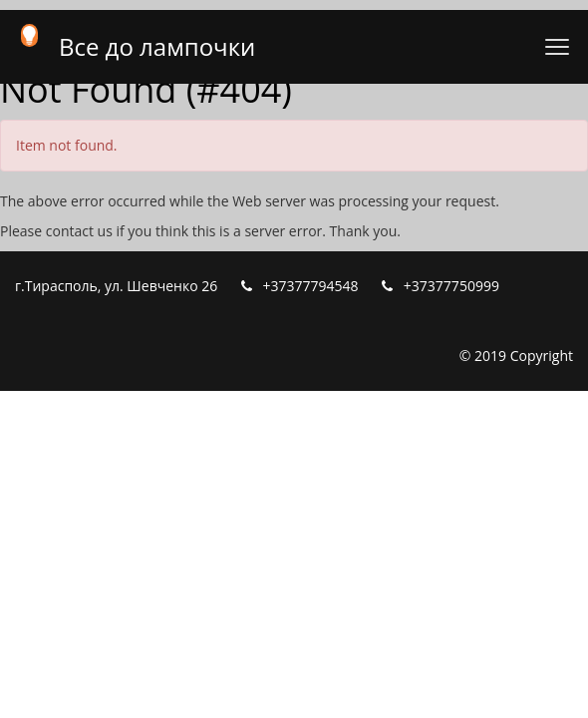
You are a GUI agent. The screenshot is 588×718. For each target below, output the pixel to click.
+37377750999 (451, 286)
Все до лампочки (157, 46)
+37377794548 (311, 286)
